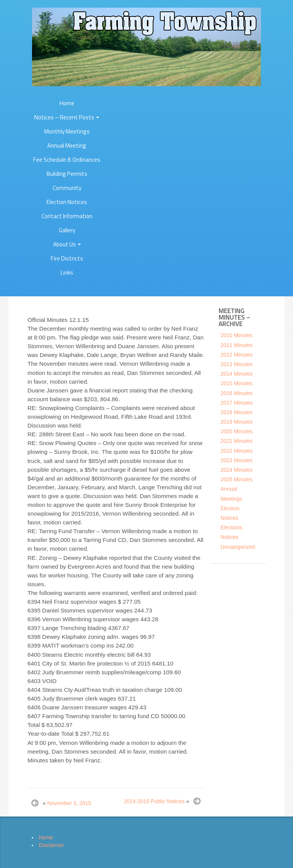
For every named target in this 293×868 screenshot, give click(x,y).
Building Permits (67, 174)
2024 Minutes (237, 470)
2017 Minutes (237, 403)
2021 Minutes (237, 441)
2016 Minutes (237, 393)
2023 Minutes (237, 460)
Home (67, 103)
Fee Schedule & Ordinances (67, 160)
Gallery (67, 230)
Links (67, 272)
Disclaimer (51, 845)
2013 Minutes (237, 364)
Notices (229, 537)
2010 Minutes (237, 335)
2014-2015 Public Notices (154, 801)
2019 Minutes (237, 422)
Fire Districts (67, 258)
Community (67, 188)
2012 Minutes (237, 355)
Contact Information (67, 216)
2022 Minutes (237, 451)
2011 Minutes (237, 345)
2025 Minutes (237, 479)
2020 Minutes (237, 431)
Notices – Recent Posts (67, 117)
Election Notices (67, 202)
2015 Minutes (237, 383)
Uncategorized (238, 547)
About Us (67, 244)
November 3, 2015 (69, 803)
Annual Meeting (67, 145)
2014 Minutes (237, 374)
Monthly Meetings (67, 131)
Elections (231, 527)
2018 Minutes (237, 412)
